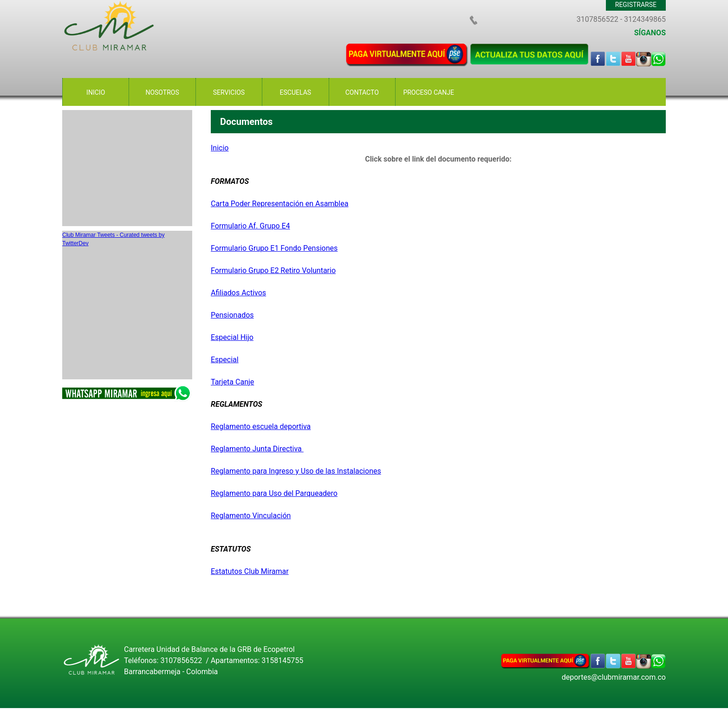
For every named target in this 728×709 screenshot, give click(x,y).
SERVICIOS (229, 92)
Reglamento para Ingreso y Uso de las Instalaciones (296, 471)
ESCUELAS (296, 92)
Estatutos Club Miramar (250, 571)
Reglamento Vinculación (251, 516)
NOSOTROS (162, 92)
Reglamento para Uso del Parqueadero (274, 493)
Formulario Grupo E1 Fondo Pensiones (274, 248)
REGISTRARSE (636, 5)
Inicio (220, 148)
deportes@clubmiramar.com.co (614, 677)
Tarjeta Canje (232, 382)
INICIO (96, 92)
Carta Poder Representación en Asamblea (279, 204)
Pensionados (232, 315)
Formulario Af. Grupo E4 (250, 226)
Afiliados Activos (238, 293)
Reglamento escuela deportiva (261, 426)
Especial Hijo (232, 337)
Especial (225, 360)
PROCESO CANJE (429, 92)
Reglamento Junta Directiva (257, 449)
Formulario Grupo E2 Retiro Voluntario (273, 270)
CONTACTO (362, 92)
